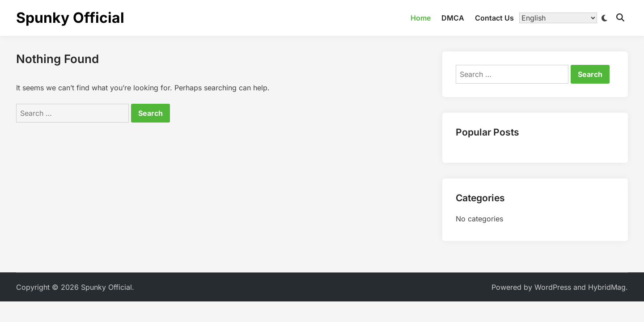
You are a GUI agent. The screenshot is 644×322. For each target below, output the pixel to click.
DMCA (453, 18)
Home (421, 18)
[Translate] (558, 18)
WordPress (553, 287)
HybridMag (607, 287)
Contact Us (494, 18)
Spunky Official (70, 18)
